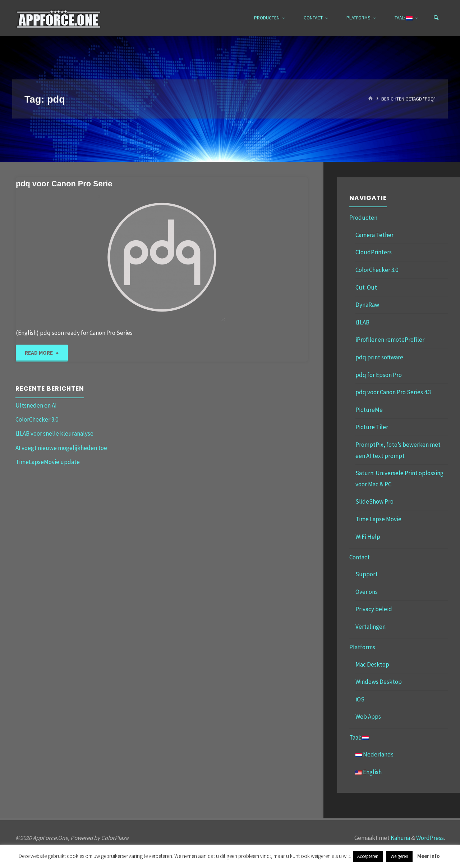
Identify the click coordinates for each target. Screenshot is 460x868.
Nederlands (374, 754)
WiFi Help (368, 537)
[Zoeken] (436, 18)
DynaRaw (367, 305)
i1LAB (362, 322)
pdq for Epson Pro (379, 375)
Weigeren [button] (399, 856)
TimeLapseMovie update (48, 462)
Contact (360, 557)
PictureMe (369, 410)
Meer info (429, 856)
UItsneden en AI (36, 405)
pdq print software (379, 357)
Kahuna (400, 838)
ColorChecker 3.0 (37, 419)
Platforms (362, 647)
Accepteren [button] (368, 856)
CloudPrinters (374, 252)
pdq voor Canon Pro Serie (64, 184)
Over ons (367, 592)
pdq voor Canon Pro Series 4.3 (393, 392)
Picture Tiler (372, 427)
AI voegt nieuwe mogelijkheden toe (61, 448)
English (369, 772)
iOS (360, 699)
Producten (363, 218)
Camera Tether (374, 235)
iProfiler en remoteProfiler (390, 340)
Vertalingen (371, 627)
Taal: (359, 737)
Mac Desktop (372, 664)
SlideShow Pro (374, 501)
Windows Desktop (379, 682)
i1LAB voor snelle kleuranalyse (54, 433)
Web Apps (368, 717)
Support (367, 574)
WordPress (430, 838)
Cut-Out (366, 287)
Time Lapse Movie (378, 519)
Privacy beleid (374, 609)
